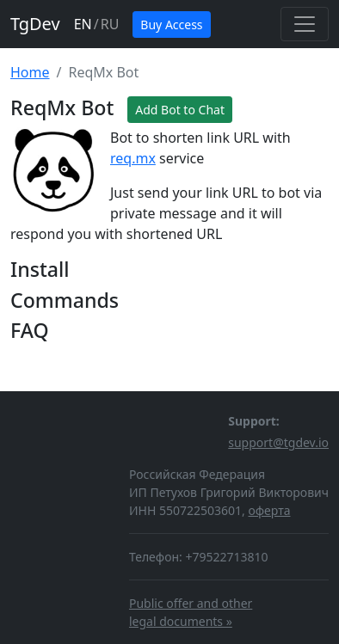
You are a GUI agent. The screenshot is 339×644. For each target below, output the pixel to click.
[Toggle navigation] (305, 24)
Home (30, 72)
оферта (269, 510)
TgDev (35, 24)
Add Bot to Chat (180, 110)
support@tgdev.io (278, 442)
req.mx (133, 158)
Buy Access (171, 25)
